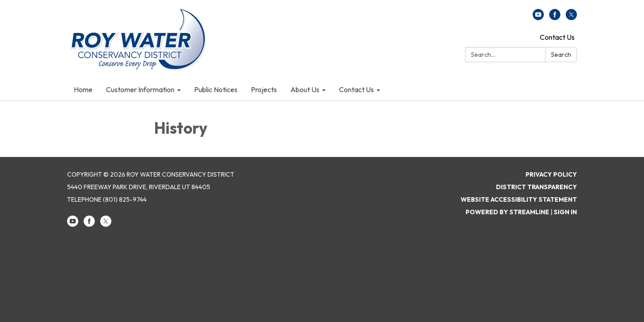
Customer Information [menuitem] (140, 89)
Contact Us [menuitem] (356, 89)
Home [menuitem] (83, 89)
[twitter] (571, 17)
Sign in (565, 212)
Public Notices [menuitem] (216, 89)
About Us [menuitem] (305, 89)
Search (561, 55)
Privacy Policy (551, 174)
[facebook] (555, 17)
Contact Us (557, 37)
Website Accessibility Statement (519, 199)
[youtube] (538, 17)
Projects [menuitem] (264, 89)
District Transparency (536, 187)
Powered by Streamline (507, 212)
